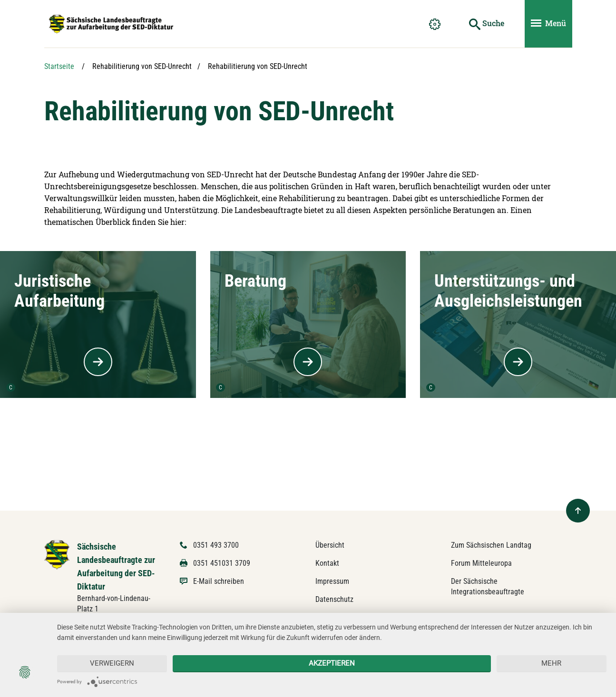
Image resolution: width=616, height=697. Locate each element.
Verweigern (112, 663)
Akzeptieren (332, 663)
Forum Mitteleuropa (481, 563)
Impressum (332, 581)
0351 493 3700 (216, 545)
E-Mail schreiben (219, 581)
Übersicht (330, 545)
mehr (551, 663)
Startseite (59, 66)
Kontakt (327, 563)
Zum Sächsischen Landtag (491, 545)
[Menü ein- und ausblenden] (548, 24)
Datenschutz (334, 599)
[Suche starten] (487, 24)
